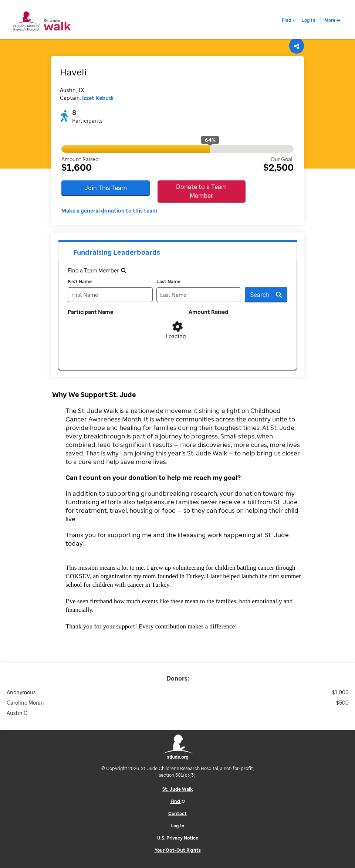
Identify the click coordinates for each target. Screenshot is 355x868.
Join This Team (106, 188)
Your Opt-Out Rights (178, 850)
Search (266, 295)
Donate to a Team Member (201, 191)
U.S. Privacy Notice (178, 838)
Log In (177, 826)
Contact (177, 813)
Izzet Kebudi (98, 98)
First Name (80, 282)
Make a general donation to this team (109, 211)
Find (178, 801)
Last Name (168, 282)
